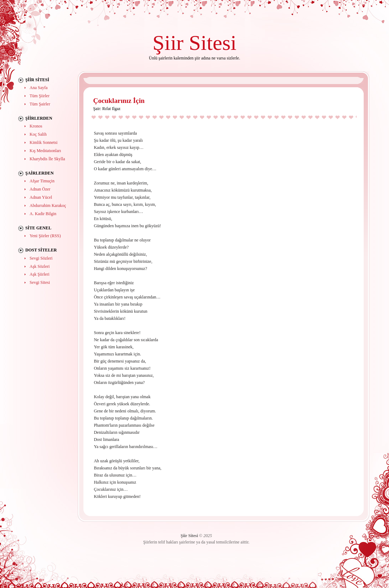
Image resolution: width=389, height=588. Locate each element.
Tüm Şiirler (40, 96)
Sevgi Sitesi (40, 282)
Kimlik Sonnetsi (43, 142)
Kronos (36, 126)
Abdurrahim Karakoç (48, 205)
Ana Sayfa (39, 88)
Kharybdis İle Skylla (47, 159)
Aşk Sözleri (40, 266)
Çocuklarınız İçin (119, 101)
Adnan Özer (40, 189)
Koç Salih (38, 134)
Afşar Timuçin (42, 181)
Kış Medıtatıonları (45, 151)
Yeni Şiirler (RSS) (45, 236)
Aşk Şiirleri (40, 274)
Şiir (168, 43)
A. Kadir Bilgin (43, 214)
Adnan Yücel (41, 197)
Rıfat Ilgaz (111, 109)
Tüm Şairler (40, 104)
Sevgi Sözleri (41, 258)
